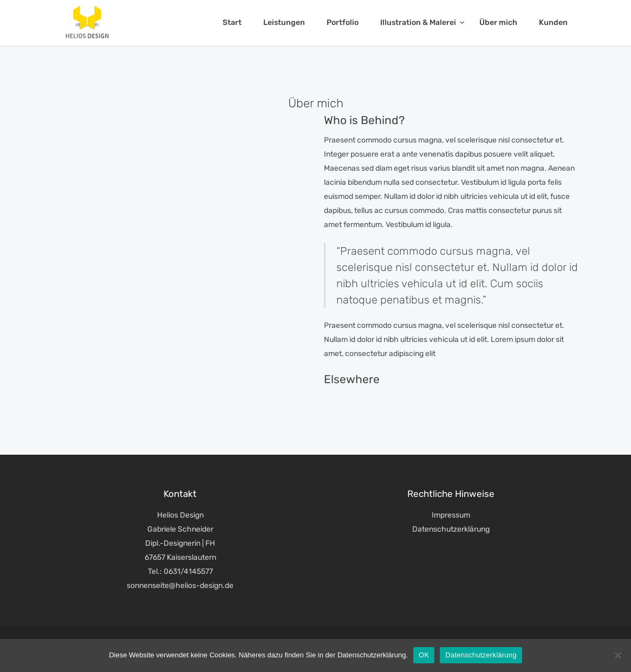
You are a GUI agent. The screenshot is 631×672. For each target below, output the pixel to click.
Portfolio (343, 22)
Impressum (451, 515)
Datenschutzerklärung (451, 529)
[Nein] (617, 655)
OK (424, 655)
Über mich (498, 22)
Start (232, 22)
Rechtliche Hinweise (451, 494)
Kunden (553, 22)
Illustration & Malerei (419, 22)
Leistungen (284, 22)
